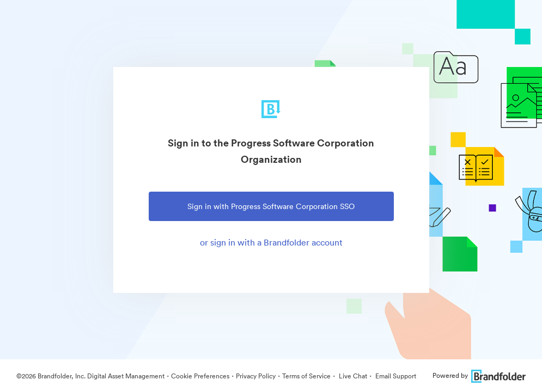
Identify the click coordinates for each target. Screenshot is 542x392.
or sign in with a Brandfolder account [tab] (271, 242)
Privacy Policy (256, 376)
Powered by (479, 375)
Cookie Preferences (200, 376)
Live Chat (352, 376)
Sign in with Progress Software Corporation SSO (271, 206)
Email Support (395, 376)
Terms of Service (306, 376)
